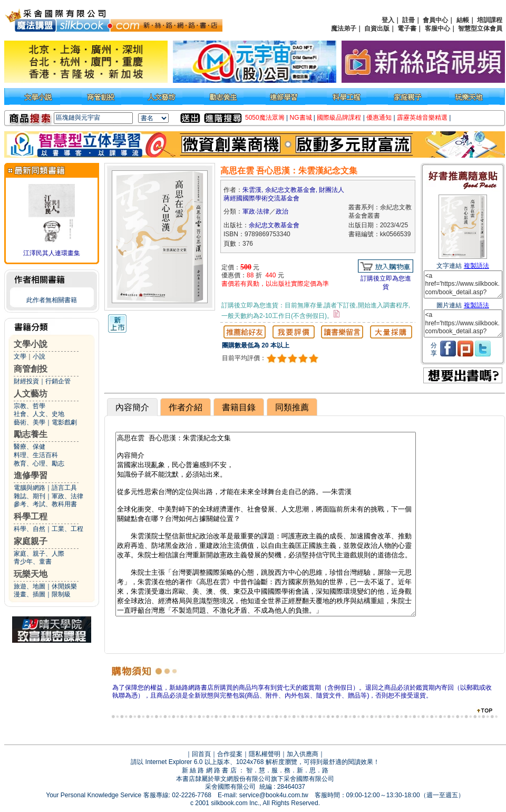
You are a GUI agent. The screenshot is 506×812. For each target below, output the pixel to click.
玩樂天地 (31, 574)
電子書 (407, 28)
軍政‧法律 (256, 211)
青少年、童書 (33, 562)
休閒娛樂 (64, 586)
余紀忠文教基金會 (274, 225)
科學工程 (31, 516)
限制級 (61, 594)
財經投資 (26, 381)
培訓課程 (490, 20)
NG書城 (301, 118)
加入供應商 (303, 754)
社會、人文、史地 (39, 414)
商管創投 (31, 369)
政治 (282, 211)
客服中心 (437, 28)
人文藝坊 (31, 394)
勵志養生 (31, 434)
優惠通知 (379, 118)
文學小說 (31, 344)
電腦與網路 (30, 488)
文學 (20, 356)
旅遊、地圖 (30, 586)
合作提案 (230, 754)
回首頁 (201, 754)
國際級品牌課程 (339, 118)
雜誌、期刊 (30, 496)
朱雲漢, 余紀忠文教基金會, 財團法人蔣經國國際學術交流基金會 (284, 194)
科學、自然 (30, 529)
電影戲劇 (64, 422)
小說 (39, 356)
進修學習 (31, 475)
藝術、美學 (30, 422)
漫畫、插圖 (30, 594)
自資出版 (377, 28)
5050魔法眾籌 (265, 118)
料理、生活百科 (36, 455)
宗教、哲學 (30, 406)
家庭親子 (31, 541)
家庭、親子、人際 (39, 554)
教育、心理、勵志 (39, 463)
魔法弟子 (344, 28)
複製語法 (476, 266)
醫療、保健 (30, 447)
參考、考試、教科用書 (45, 504)
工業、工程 (67, 529)
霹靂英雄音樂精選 (422, 118)
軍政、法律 (67, 496)
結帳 (463, 20)
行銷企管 (58, 381)
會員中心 (435, 20)
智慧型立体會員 (480, 28)
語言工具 (64, 488)
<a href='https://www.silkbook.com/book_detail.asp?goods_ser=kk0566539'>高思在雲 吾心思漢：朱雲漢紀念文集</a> (463, 284)
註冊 (408, 20)
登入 (388, 20)
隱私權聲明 (265, 754)
